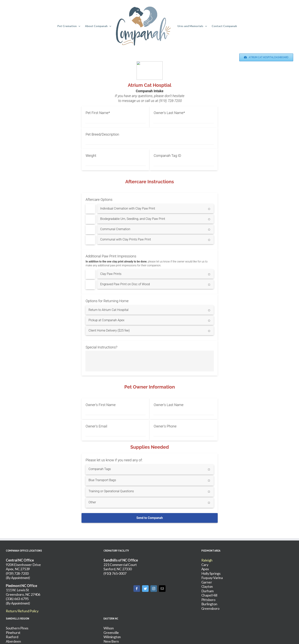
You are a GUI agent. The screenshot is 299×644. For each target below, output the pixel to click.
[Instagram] (154, 589)
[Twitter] (145, 589)
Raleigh (207, 560)
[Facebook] (137, 589)
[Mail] (162, 589)
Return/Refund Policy (22, 611)
